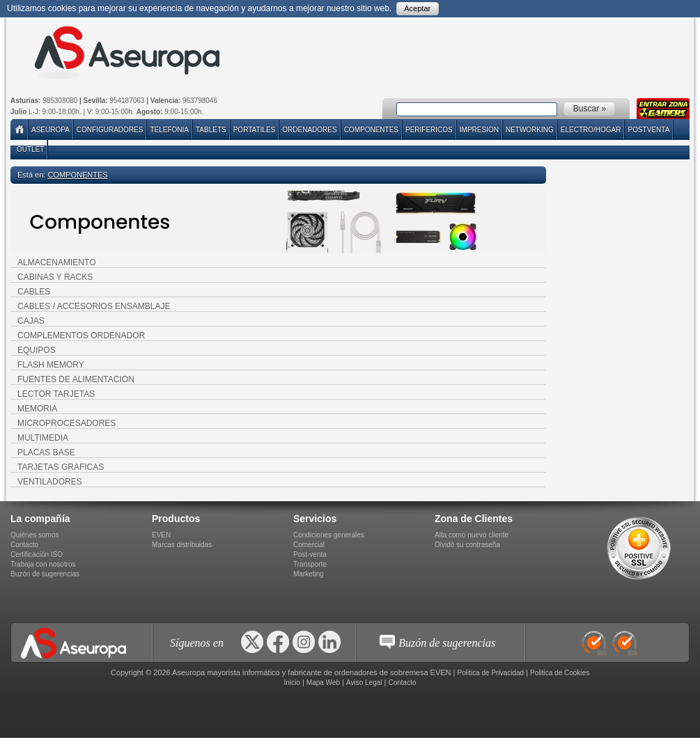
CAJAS (31, 321)
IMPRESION (479, 130)
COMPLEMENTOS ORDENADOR (81, 336)
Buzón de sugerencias (45, 574)
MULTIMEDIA (43, 438)
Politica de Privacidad (491, 673)
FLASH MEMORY (51, 365)
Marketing (309, 574)
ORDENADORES (309, 130)
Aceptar (417, 8)
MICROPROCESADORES (67, 423)
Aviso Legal (364, 683)
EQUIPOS (37, 350)
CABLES (34, 292)
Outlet (30, 149)
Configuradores (110, 130)
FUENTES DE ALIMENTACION (76, 379)
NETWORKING (530, 130)
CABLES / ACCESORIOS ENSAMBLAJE (94, 306)
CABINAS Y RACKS (55, 277)
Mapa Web (323, 683)
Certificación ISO (37, 554)
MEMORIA (37, 409)
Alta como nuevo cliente (472, 535)
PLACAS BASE (46, 452)
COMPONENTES (371, 130)
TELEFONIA (169, 130)
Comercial (309, 545)
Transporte (310, 564)
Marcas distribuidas (182, 545)
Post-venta (310, 554)
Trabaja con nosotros (43, 564)
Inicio (291, 683)
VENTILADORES (50, 482)
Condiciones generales (329, 535)
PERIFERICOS (429, 130)
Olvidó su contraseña (467, 545)
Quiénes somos (34, 535)
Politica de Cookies (560, 673)
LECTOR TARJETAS (56, 394)
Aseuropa (50, 130)
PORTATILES (255, 130)
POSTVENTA (648, 130)
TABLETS (211, 130)
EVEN (161, 535)
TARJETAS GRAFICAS (61, 467)
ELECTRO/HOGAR (591, 130)
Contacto (24, 545)
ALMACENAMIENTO (56, 262)
